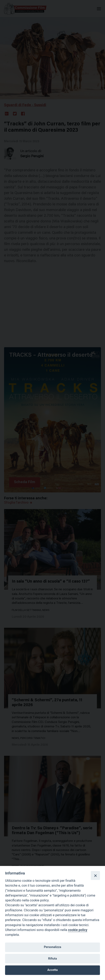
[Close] (95, 875)
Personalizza (52, 947)
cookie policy (78, 930)
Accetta (53, 970)
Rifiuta (52, 959)
